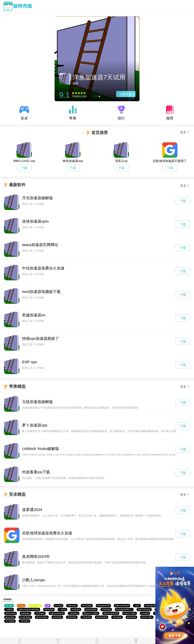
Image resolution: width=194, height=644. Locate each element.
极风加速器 (131, 617)
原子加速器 (10, 621)
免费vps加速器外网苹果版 (29, 609)
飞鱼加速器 (74, 613)
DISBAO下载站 (130, 613)
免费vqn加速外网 (57, 613)
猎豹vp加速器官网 (111, 613)
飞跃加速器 (24, 621)
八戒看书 (9, 609)
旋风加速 (58, 606)
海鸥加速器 (25, 613)
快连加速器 (106, 609)
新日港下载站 (147, 617)
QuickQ (21, 606)
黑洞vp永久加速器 (91, 613)
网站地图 (9, 606)
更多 (183, 132)
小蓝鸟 (137, 606)
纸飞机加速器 (25, 617)
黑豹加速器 (49, 609)
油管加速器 (57, 617)
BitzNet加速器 (42, 617)
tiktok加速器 (87, 606)
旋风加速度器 (35, 606)
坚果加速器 (72, 606)
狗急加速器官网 (103, 606)
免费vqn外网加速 (122, 606)
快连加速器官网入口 (124, 609)
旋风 (48, 606)
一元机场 (62, 609)
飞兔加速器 (86, 617)
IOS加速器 (76, 609)
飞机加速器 (117, 617)
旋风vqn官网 (10, 613)
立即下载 (126, 94)
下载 (24, 168)
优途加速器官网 (151, 606)
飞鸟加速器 (40, 613)
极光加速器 (10, 617)
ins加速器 (145, 613)
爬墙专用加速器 (144, 609)
